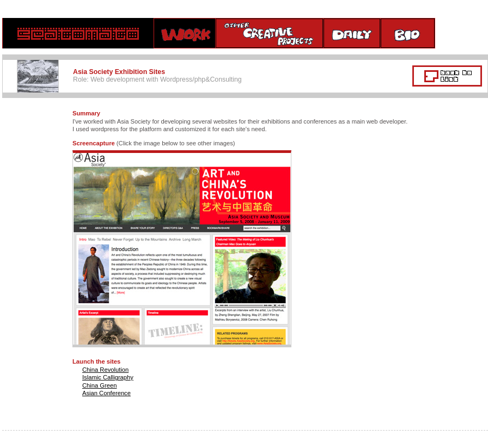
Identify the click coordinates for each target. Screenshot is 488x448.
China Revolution (105, 370)
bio (408, 33)
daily (352, 33)
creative (270, 33)
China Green (99, 385)
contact (462, 33)
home (78, 33)
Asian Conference (106, 393)
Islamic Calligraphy (108, 377)
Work (185, 33)
